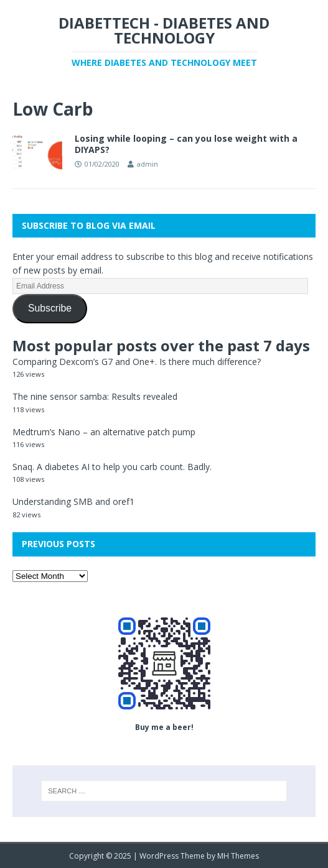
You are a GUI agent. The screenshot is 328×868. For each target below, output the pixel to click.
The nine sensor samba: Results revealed (95, 396)
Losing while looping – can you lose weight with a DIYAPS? (186, 144)
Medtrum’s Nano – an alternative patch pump (104, 432)
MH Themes (238, 856)
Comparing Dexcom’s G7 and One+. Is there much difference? (137, 362)
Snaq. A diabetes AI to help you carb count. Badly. (112, 467)
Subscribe (50, 308)
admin (148, 164)
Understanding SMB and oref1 (73, 501)
